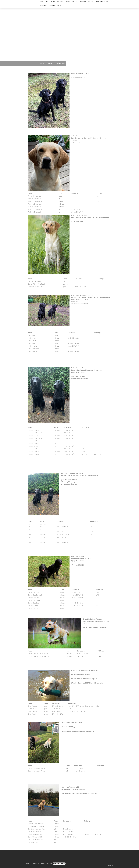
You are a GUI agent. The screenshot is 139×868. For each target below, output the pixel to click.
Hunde (60, 2)
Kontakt (44, 6)
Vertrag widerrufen (59, 863)
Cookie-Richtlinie (44, 863)
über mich (51, 2)
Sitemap (50, 863)
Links (91, 2)
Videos (83, 2)
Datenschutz (55, 6)
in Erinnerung (101, 2)
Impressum (29, 863)
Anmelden (110, 865)
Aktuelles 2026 (72, 2)
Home (42, 2)
